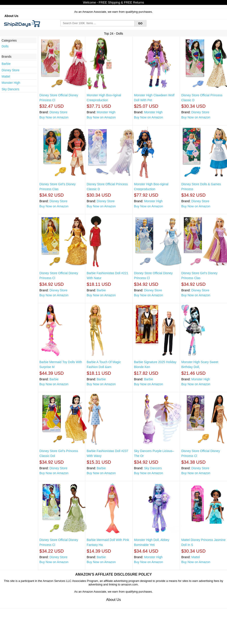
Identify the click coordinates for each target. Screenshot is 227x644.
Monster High (11, 83)
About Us (11, 16)
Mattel (6, 76)
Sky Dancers (10, 89)
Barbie (6, 64)
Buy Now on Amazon (54, 117)
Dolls (5, 46)
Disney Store (10, 70)
